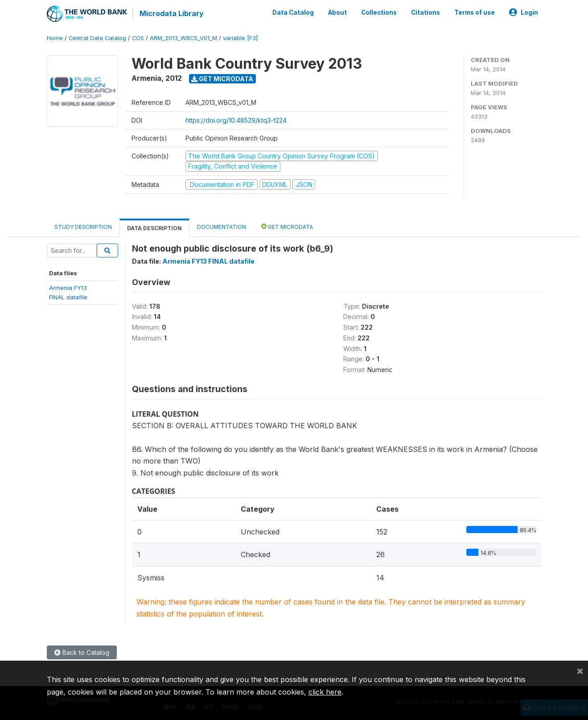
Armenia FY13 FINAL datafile (208, 261)
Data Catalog (293, 12)
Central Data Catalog (97, 38)
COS (138, 38)
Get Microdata (222, 78)
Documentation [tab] (222, 226)
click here (325, 692)
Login (524, 12)
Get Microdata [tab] (287, 226)
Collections (379, 12)
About (337, 12)
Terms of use (475, 12)
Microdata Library (172, 13)
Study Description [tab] (83, 226)
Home (55, 38)
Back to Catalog (82, 652)
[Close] (580, 670)
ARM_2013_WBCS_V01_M (183, 38)
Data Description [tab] (154, 228)
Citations (426, 12)
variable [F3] (240, 38)
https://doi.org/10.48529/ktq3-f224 (236, 120)
